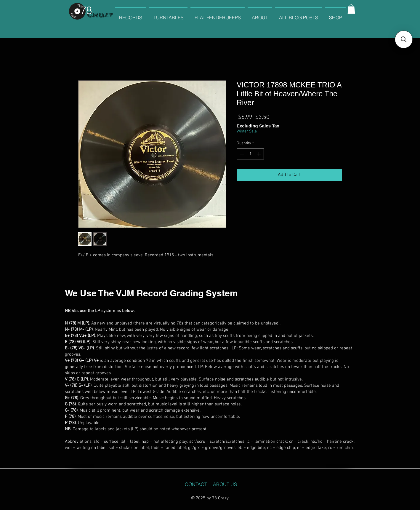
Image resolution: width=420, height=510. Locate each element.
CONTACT (196, 484)
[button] (351, 9)
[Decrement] (241, 154)
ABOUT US (225, 484)
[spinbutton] (250, 154)
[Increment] (259, 154)
